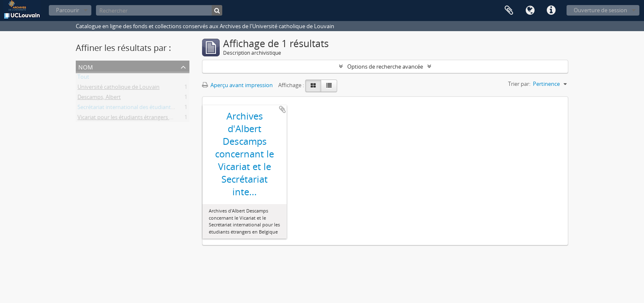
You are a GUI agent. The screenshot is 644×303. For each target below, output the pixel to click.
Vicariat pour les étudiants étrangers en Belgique (138, 119)
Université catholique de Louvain (118, 88)
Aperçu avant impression (237, 85)
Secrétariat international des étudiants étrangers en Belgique (153, 109)
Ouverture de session (600, 10)
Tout (83, 78)
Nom (86, 66)
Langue (530, 11)
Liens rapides (551, 11)
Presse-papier (509, 11)
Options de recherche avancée (385, 66)
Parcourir (68, 10)
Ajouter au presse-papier (282, 109)
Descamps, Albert (99, 98)
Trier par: (519, 84)
